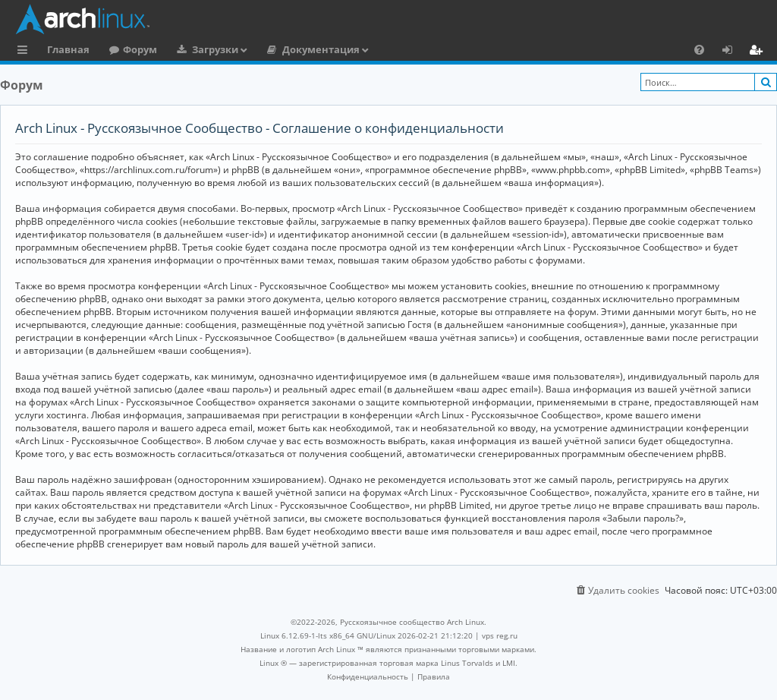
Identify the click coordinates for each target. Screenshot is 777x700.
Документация (321, 49)
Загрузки (215, 49)
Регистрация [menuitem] (759, 52)
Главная (68, 49)
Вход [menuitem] (733, 52)
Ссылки (25, 52)
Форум (140, 49)
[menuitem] (699, 49)
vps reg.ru (500, 635)
